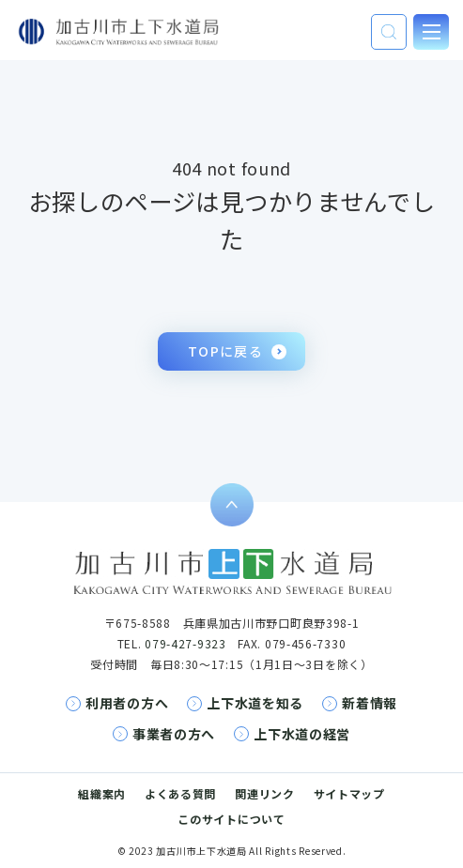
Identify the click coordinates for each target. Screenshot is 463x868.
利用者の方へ (127, 703)
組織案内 (102, 793)
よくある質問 (180, 793)
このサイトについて (231, 819)
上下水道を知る (255, 703)
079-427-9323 (185, 643)
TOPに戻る (225, 351)
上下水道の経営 (302, 734)
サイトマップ (349, 793)
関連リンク (265, 793)
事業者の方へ (174, 734)
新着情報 (370, 703)
